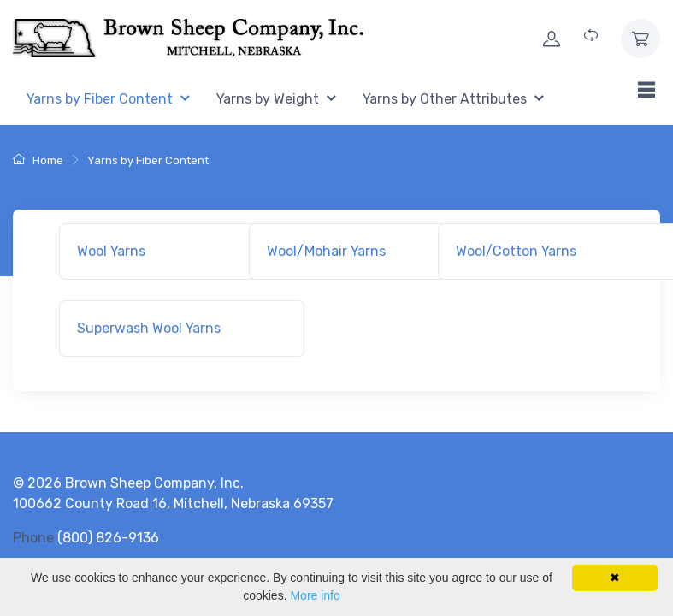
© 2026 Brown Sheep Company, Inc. (128, 483)
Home (38, 160)
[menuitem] (108, 100)
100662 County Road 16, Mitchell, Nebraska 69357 (173, 503)
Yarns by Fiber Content (148, 160)
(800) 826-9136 (108, 538)
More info (315, 595)
